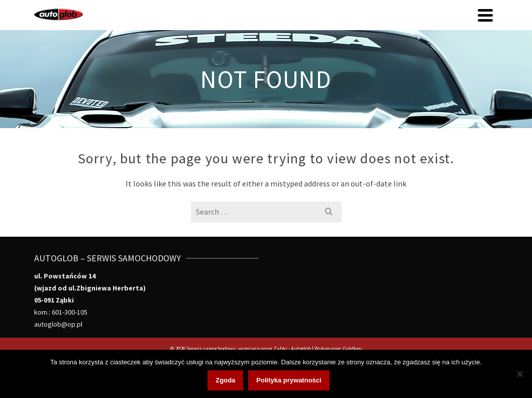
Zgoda (225, 380)
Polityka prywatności (289, 380)
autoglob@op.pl (58, 324)
